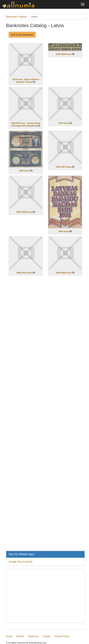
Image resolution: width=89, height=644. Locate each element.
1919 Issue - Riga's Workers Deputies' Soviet (26, 81)
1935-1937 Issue (64, 167)
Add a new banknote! (22, 35)
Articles (20, 636)
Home (9, 636)
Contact (46, 636)
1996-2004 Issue (24, 273)
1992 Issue (64, 231)
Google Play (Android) (21, 562)
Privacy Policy (62, 636)
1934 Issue (24, 171)
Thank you (33, 636)
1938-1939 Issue (24, 212)
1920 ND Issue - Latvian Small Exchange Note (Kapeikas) (26, 124)
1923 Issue (64, 123)
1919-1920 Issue (64, 54)
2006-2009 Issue (64, 273)
